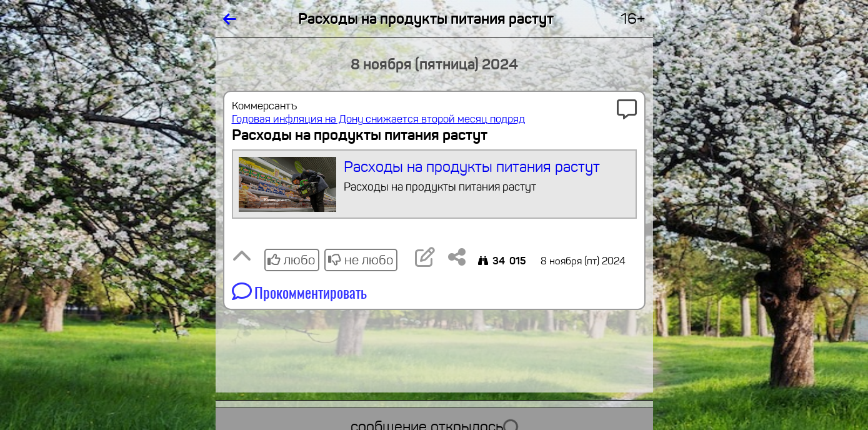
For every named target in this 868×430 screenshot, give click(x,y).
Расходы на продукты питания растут (434, 184)
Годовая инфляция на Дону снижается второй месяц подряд (378, 119)
